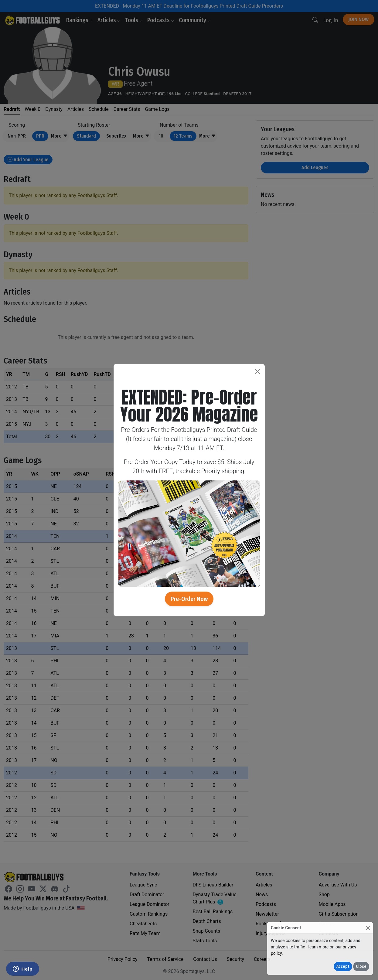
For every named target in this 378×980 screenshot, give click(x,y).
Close (361, 966)
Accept (343, 966)
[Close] (368, 928)
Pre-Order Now (189, 599)
